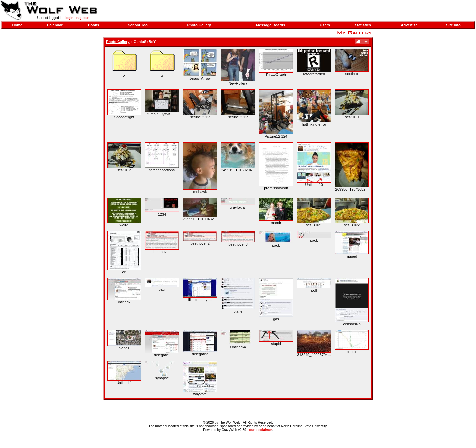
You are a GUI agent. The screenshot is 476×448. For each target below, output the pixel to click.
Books (94, 25)
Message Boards (270, 25)
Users (325, 25)
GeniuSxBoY (145, 42)
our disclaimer (261, 430)
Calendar (55, 25)
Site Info (453, 25)
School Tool (138, 25)
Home (17, 25)
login (69, 18)
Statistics (363, 25)
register (82, 18)
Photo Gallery (199, 25)
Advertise (409, 25)
